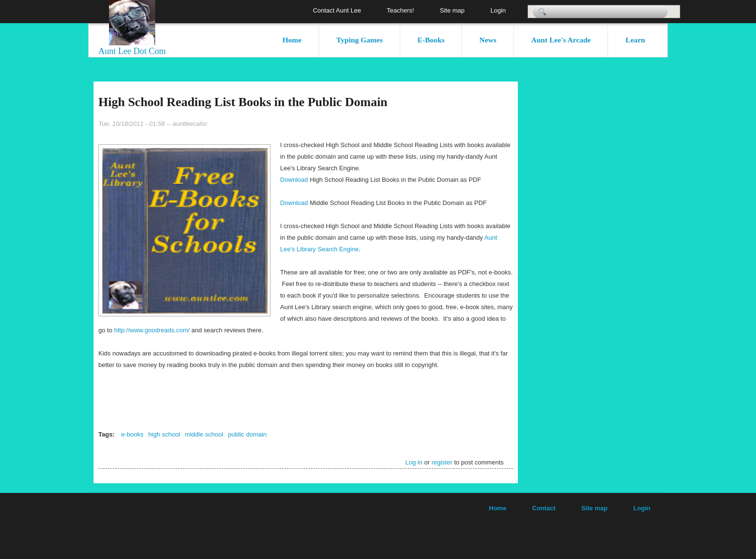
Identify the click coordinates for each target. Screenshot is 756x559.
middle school (204, 434)
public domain (247, 434)
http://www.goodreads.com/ (152, 330)
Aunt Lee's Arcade (561, 40)
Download (295, 180)
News (488, 40)
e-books (132, 434)
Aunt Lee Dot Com (132, 51)
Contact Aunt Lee (337, 10)
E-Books (431, 40)
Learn (635, 40)
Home (292, 40)
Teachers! (400, 10)
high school (164, 434)
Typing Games (360, 40)
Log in (414, 462)
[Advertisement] (634, 226)
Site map (452, 10)
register (442, 462)
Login (498, 10)
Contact (544, 508)
